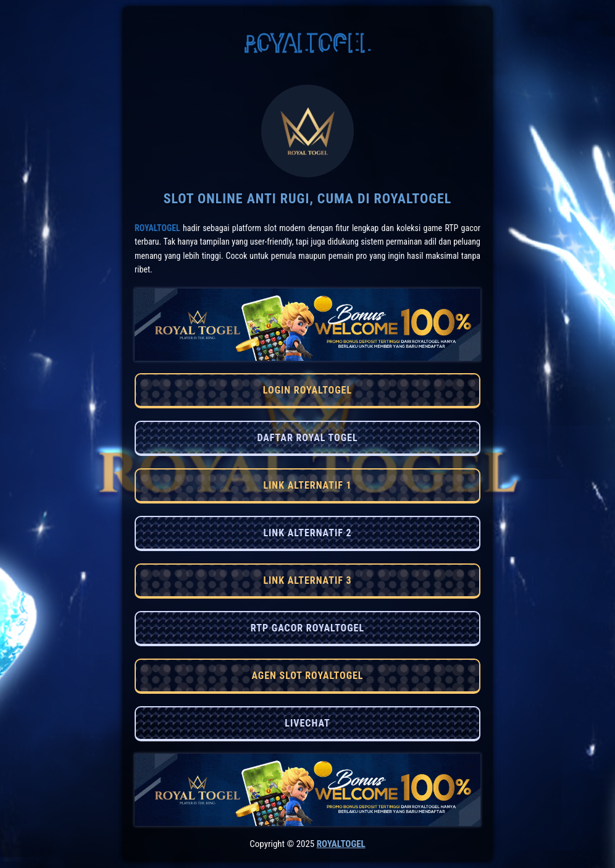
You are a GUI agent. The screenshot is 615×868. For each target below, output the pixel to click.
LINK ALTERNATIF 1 (307, 485)
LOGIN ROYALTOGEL (307, 390)
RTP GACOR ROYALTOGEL (307, 628)
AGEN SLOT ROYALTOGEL (307, 676)
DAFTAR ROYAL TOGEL (307, 438)
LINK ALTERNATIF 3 (307, 580)
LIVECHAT (307, 723)
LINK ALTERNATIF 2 (307, 533)
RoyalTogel (157, 228)
